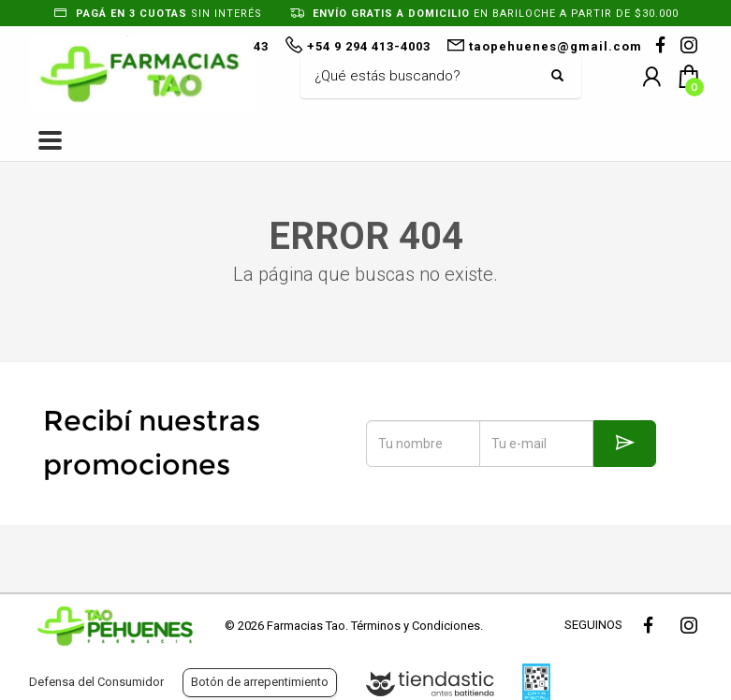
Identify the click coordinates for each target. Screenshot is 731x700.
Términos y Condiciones (416, 626)
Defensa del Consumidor (96, 682)
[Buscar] (427, 77)
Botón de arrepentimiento (260, 682)
